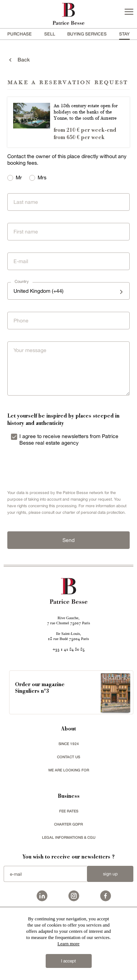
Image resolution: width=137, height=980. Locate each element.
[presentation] (58, 468)
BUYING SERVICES (87, 34)
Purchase (20, 34)
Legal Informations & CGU (69, 837)
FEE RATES (69, 811)
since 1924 (69, 744)
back (19, 60)
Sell (50, 34)
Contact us (68, 757)
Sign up (110, 874)
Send (68, 540)
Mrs (42, 177)
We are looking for (69, 770)
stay (124, 34)
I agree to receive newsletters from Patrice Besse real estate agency (69, 439)
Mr (19, 177)
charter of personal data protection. (94, 512)
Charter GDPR (68, 824)
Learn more (68, 944)
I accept (68, 961)
